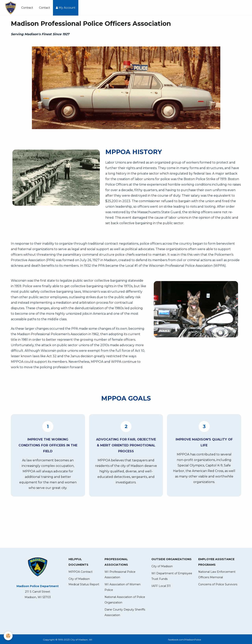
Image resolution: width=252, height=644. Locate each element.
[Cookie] (8, 636)
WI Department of (164, 573)
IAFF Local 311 (161, 586)
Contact (44, 8)
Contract (27, 8)
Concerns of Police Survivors (218, 584)
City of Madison (162, 566)
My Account (66, 8)
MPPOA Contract (81, 572)
